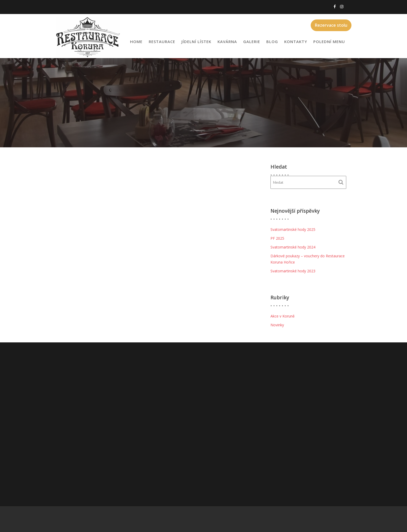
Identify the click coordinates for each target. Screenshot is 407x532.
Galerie (252, 42)
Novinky (277, 325)
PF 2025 (277, 238)
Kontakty (296, 42)
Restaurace (162, 42)
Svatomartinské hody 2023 (293, 271)
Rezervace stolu (331, 25)
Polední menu (329, 42)
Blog (272, 42)
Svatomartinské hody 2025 (293, 229)
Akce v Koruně (283, 316)
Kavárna (227, 42)
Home (136, 42)
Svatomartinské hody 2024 (293, 247)
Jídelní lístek (196, 42)
